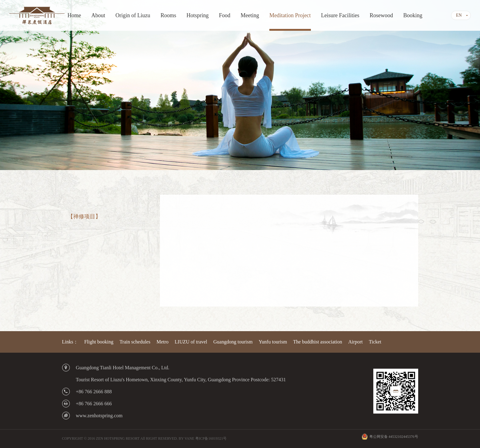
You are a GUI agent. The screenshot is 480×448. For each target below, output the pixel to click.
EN (459, 15)
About (98, 15)
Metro (163, 342)
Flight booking (99, 342)
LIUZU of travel (191, 342)
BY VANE (186, 438)
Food (225, 15)
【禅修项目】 (84, 216)
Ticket (375, 342)
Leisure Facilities (340, 15)
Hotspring (198, 15)
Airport (355, 342)
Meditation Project (290, 15)
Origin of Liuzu (133, 15)
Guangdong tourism (233, 342)
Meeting (250, 15)
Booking (413, 15)
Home (74, 15)
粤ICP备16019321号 (211, 438)
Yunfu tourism (273, 342)
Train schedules (135, 342)
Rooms (168, 15)
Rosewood (381, 15)
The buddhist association (317, 342)
